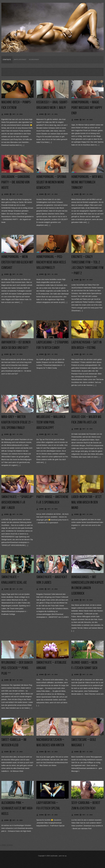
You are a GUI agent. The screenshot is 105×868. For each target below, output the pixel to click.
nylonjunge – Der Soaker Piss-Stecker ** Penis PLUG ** (17, 668)
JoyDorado (54, 856)
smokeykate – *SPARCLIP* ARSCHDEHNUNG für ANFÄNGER (17, 502)
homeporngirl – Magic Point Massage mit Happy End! (87, 108)
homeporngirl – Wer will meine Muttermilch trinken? (87, 182)
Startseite (7, 60)
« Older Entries (6, 845)
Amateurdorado (20, 60)
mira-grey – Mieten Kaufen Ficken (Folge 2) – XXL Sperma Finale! (17, 422)
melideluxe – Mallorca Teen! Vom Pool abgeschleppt (51, 422)
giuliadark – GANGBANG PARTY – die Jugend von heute (16, 182)
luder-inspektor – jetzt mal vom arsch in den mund (86, 502)
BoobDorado (34, 60)
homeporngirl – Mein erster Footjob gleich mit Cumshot (17, 262)
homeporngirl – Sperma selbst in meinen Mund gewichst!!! (51, 182)
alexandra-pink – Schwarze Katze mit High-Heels (17, 808)
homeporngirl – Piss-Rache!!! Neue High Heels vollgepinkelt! (51, 262)
